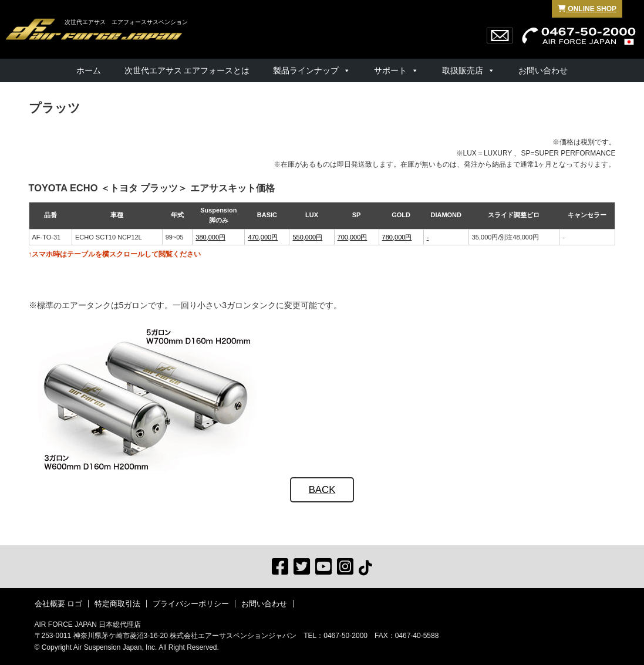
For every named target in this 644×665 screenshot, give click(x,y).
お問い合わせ (543, 70)
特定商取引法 (117, 604)
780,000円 (397, 237)
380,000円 (210, 237)
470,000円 (263, 237)
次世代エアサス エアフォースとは (187, 70)
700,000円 (353, 237)
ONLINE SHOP (587, 9)
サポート (390, 70)
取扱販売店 (463, 70)
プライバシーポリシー (191, 604)
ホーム (89, 70)
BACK (322, 490)
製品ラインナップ (306, 70)
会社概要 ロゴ (59, 604)
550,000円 (307, 237)
